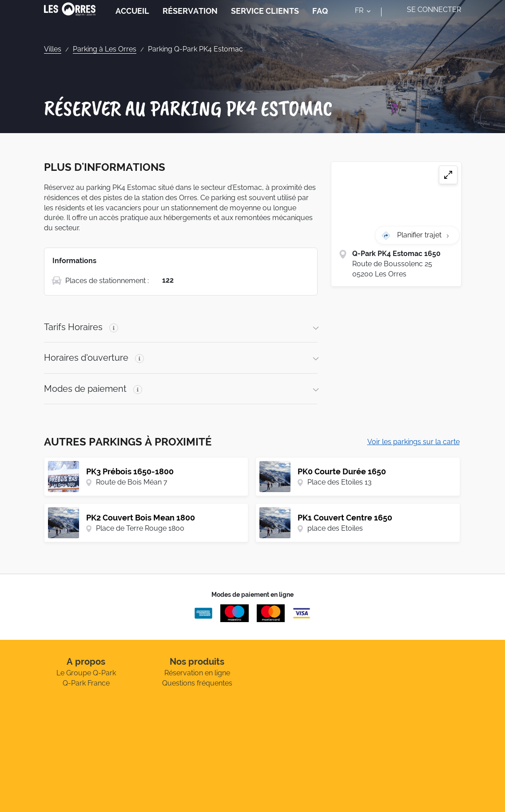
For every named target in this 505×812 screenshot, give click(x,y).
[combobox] (365, 21)
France (86, 683)
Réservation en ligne (197, 673)
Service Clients (265, 20)
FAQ (320, 20)
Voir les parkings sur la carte (414, 442)
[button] (181, 327)
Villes (53, 49)
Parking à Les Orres (105, 49)
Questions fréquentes (197, 683)
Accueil (132, 20)
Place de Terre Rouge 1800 (140, 528)
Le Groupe (86, 673)
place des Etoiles (335, 528)
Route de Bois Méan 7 (132, 482)
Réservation (190, 20)
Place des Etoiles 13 (340, 482)
